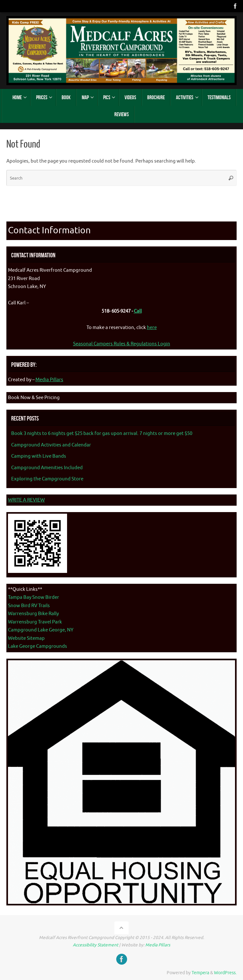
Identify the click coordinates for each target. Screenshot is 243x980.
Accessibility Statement (95, 945)
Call (138, 311)
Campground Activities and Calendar (51, 445)
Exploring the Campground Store (47, 479)
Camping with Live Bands (39, 456)
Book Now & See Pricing (34, 398)
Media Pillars (49, 380)
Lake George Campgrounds (38, 646)
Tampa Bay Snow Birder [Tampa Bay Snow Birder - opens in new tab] (34, 597)
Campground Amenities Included (47, 468)
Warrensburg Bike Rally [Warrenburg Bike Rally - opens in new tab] (33, 614)
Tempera (200, 973)
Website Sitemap (26, 638)
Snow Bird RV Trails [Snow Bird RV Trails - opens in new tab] (29, 606)
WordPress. (225, 973)
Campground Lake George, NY (41, 630)
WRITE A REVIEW (26, 500)
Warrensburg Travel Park (35, 622)
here (152, 328)
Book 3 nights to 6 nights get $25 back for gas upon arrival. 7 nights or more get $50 (102, 434)
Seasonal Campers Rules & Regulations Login (122, 344)
